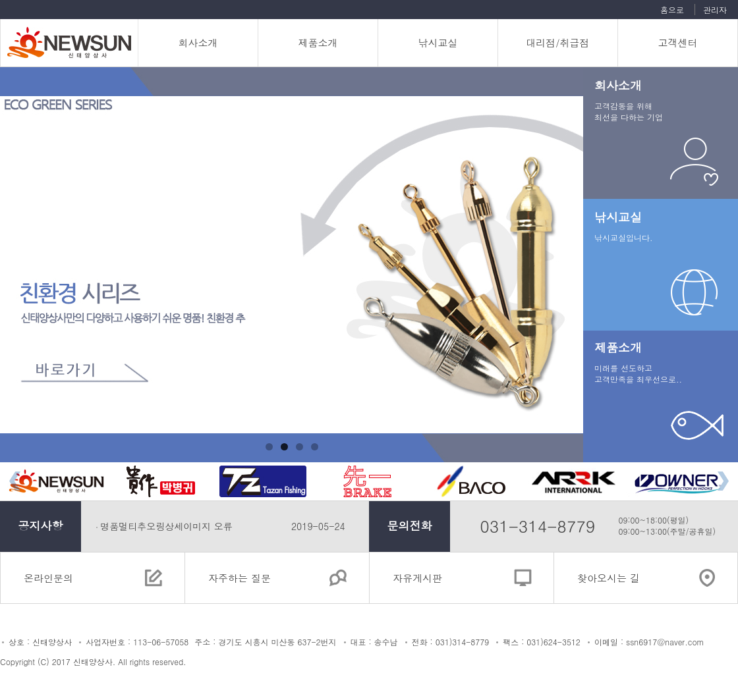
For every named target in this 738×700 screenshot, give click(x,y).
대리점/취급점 (557, 42)
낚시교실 (438, 42)
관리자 (715, 10)
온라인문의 (48, 578)
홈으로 (672, 10)
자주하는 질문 (240, 578)
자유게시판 (417, 578)
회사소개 (198, 42)
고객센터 (678, 42)
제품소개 (318, 42)
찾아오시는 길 (609, 578)
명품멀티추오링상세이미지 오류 (166, 526)
